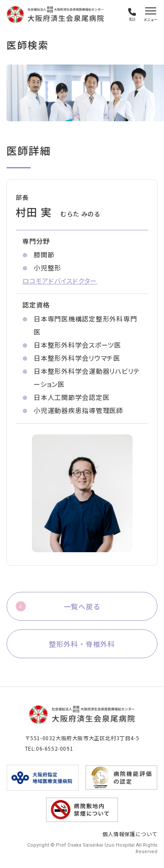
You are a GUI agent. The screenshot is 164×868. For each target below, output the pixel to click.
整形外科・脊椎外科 (82, 644)
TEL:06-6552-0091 (49, 748)
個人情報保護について (130, 834)
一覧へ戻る (82, 606)
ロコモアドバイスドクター (60, 281)
